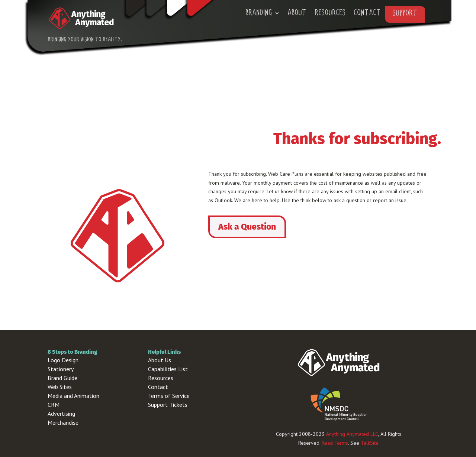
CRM (54, 405)
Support (405, 14)
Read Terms (335, 443)
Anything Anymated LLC (352, 434)
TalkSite (370, 443)
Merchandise (63, 422)
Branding (259, 14)
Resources (330, 14)
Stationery (61, 369)
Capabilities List (168, 369)
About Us (160, 360)
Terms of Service (169, 396)
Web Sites (60, 387)
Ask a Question (247, 227)
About (297, 14)
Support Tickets (168, 405)
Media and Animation (73, 396)
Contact (368, 14)
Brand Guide (62, 378)
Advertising (61, 414)
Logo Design (63, 360)
